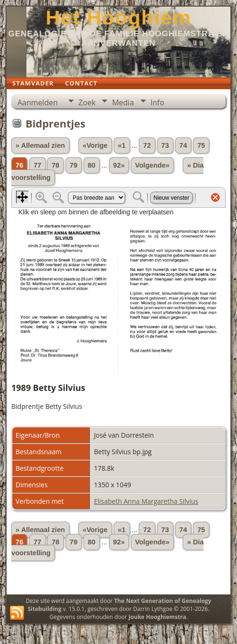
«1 (122, 145)
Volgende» (152, 165)
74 (183, 145)
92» (119, 165)
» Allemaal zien (40, 145)
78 (55, 165)
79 (74, 165)
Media (123, 102)
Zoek (87, 102)
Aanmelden (38, 102)
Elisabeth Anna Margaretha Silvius (146, 501)
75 (201, 145)
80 (92, 165)
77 (37, 165)
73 (165, 145)
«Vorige (95, 145)
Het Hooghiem (119, 18)
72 (147, 145)
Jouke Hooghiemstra (157, 617)
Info (157, 102)
